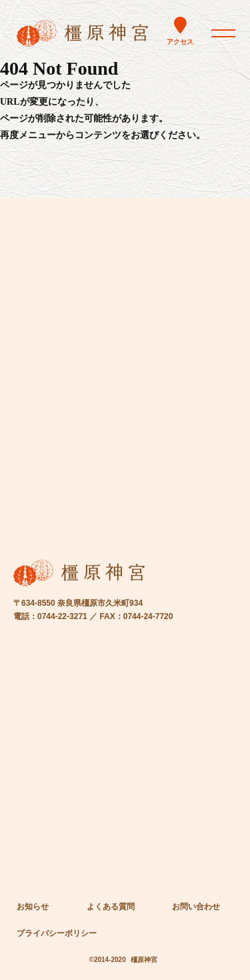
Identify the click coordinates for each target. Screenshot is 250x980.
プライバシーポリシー (57, 933)
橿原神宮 (144, 960)
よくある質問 (111, 907)
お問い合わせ (196, 907)
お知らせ (33, 907)
